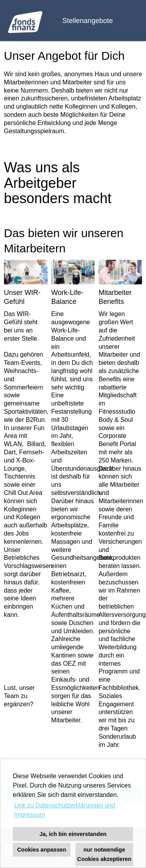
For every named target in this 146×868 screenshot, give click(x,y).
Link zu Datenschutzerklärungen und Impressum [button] (65, 810)
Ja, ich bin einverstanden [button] (73, 834)
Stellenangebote (88, 21)
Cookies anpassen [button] (42, 850)
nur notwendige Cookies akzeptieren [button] (104, 854)
